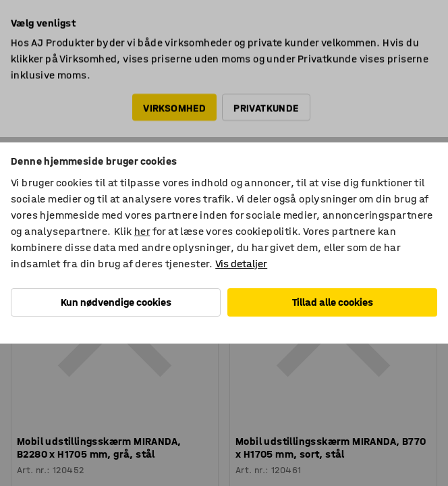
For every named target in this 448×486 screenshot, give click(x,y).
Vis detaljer (241, 264)
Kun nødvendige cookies (116, 302)
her (142, 231)
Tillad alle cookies (333, 302)
